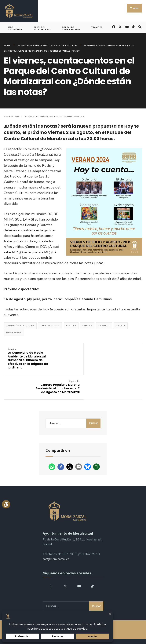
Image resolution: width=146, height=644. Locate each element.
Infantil (121, 326)
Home (7, 45)
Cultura (61, 45)
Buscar (93, 399)
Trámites (97, 27)
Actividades (25, 45)
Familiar (87, 326)
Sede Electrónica (15, 28)
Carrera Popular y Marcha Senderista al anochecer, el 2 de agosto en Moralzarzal (120, 357)
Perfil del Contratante (42, 28)
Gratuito (104, 326)
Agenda (37, 45)
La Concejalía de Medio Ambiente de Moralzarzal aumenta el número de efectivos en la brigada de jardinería (27, 359)
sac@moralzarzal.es (56, 535)
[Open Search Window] (140, 26)
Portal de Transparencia (71, 28)
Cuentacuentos (50, 326)
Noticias (72, 45)
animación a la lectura (20, 326)
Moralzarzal (14, 332)
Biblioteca (49, 45)
